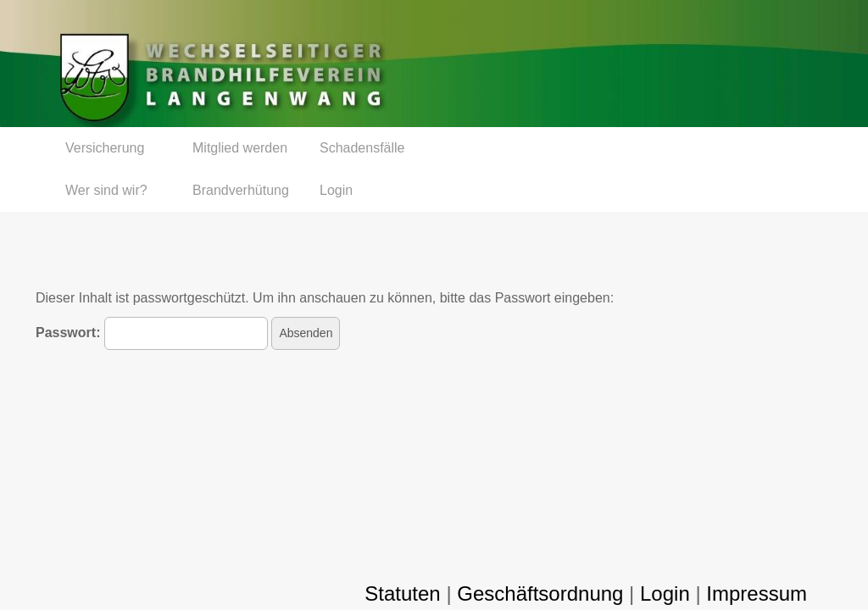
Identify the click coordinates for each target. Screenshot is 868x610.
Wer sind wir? (106, 190)
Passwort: (152, 333)
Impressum (757, 593)
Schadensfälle (362, 148)
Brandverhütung (241, 190)
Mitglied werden (240, 148)
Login (336, 190)
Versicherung (105, 148)
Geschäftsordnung (540, 593)
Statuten (402, 593)
